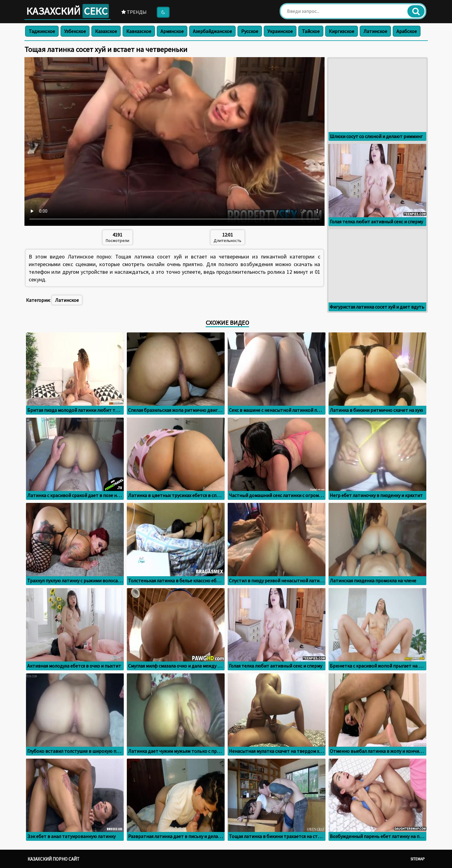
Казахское (106, 31)
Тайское (311, 31)
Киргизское (342, 31)
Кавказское (139, 31)
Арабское (407, 31)
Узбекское (75, 31)
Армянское (172, 31)
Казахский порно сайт (53, 859)
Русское (250, 31)
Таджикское (42, 31)
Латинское (375, 31)
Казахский (68, 11)
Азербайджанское (212, 31)
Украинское (280, 31)
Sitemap (418, 859)
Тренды (134, 12)
